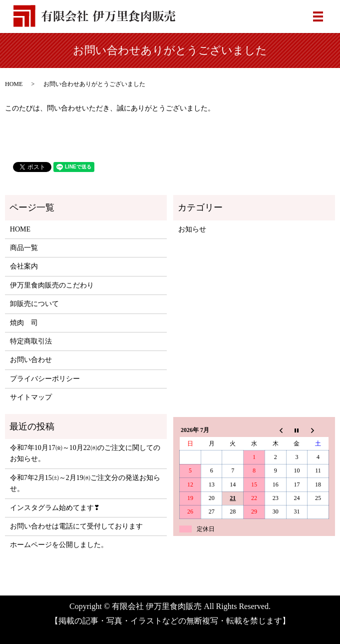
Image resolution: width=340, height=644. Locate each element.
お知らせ (192, 229)
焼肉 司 (24, 323)
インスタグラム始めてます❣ (55, 508)
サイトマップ (31, 397)
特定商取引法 (31, 341)
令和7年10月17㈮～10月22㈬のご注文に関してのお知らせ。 (85, 453)
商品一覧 (24, 248)
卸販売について (34, 304)
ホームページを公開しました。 (59, 545)
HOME (14, 84)
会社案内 (24, 266)
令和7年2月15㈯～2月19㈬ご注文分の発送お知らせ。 (85, 483)
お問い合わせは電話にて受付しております (76, 526)
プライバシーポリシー (45, 379)
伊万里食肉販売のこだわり (52, 285)
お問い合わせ (31, 360)
